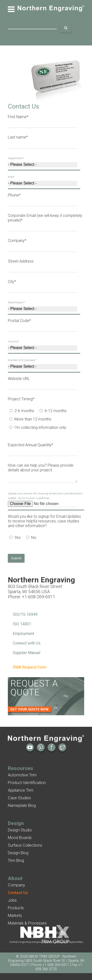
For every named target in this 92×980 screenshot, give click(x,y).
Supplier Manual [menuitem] (26, 653)
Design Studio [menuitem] (20, 830)
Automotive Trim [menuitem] (22, 775)
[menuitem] (18, 893)
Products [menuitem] (16, 908)
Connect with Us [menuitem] (27, 643)
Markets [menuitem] (15, 916)
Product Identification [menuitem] (27, 783)
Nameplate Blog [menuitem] (22, 805)
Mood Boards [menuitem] (20, 838)
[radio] (23, 411)
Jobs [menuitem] (12, 900)
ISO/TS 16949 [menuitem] (25, 614)
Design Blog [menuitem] (18, 853)
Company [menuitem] (16, 885)
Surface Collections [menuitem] (25, 845)
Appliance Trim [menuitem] (21, 790)
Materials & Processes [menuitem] (27, 923)
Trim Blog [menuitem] (16, 861)
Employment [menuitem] (23, 634)
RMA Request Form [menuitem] (30, 667)
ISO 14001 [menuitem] (22, 624)
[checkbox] (44, 420)
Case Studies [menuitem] (19, 798)
